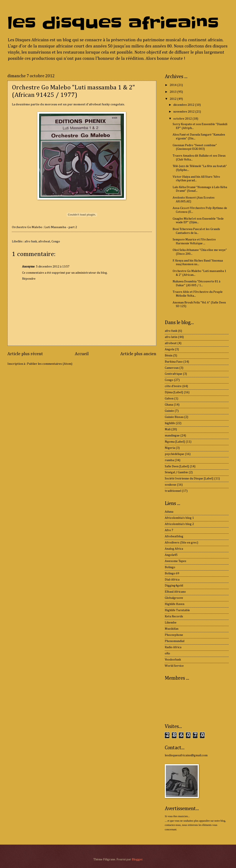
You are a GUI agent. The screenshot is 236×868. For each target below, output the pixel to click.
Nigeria (170, 448)
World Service (174, 666)
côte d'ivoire (173, 386)
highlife (170, 423)
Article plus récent (25, 354)
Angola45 (171, 555)
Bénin (169, 356)
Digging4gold (174, 586)
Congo (56, 242)
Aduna (169, 512)
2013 (173, 92)
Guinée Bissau (174, 417)
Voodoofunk (173, 660)
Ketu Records (174, 616)
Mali (168, 429)
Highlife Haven (175, 604)
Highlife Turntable (177, 610)
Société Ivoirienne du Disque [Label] (189, 479)
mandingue (172, 436)
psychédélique (174, 454)
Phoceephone (174, 635)
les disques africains (113, 23)
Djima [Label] (174, 392)
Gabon (169, 399)
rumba (169, 460)
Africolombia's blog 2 (179, 524)
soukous (171, 485)
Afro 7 (169, 530)
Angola (169, 349)
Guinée (169, 411)
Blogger (137, 859)
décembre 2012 (184, 105)
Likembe (171, 623)
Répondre (29, 279)
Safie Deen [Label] (177, 466)
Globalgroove (174, 598)
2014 (173, 85)
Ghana (169, 405)
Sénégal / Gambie (176, 472)
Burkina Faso (174, 362)
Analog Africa (174, 549)
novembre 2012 (184, 112)
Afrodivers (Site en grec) (181, 543)
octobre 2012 (183, 119)
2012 (173, 99)
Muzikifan (172, 629)
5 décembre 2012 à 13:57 (53, 267)
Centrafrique (173, 374)
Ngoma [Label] (175, 442)
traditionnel (173, 491)
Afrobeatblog (174, 536)
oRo (167, 654)
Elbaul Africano (175, 592)
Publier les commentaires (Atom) (50, 364)
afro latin (171, 337)
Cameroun (172, 368)
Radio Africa (173, 647)
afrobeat (44, 242)
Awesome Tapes (176, 561)
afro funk (31, 242)
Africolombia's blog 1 (179, 518)
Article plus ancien (138, 354)
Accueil (82, 354)
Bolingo (170, 567)
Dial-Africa (172, 580)
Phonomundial (175, 641)
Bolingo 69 (172, 573)
